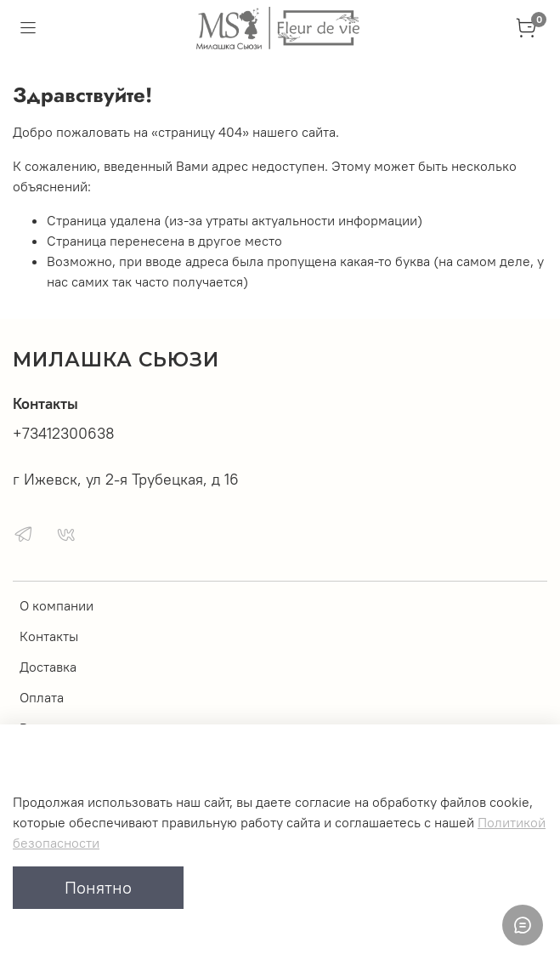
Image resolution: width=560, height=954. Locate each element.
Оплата (42, 697)
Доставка (48, 667)
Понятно (98, 887)
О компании (57, 605)
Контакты (49, 636)
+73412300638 (64, 434)
